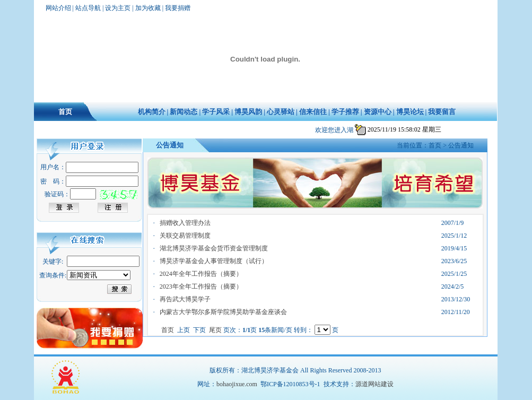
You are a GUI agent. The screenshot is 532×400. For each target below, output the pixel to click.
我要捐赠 (178, 8)
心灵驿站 (281, 112)
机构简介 (152, 112)
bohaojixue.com (237, 384)
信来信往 (313, 112)
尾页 (216, 330)
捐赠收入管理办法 (185, 223)
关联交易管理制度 (185, 236)
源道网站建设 (374, 384)
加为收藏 (148, 8)
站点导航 (88, 8)
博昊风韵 (248, 112)
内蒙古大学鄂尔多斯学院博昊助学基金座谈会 (223, 312)
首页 (65, 112)
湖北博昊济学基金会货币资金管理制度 (214, 248)
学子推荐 (345, 112)
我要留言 (442, 112)
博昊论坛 (410, 112)
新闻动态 (184, 112)
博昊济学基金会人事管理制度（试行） (214, 261)
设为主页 (118, 8)
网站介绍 (58, 8)
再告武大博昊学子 (185, 299)
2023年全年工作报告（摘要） (201, 286)
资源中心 (378, 112)
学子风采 (216, 112)
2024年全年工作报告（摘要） (201, 274)
